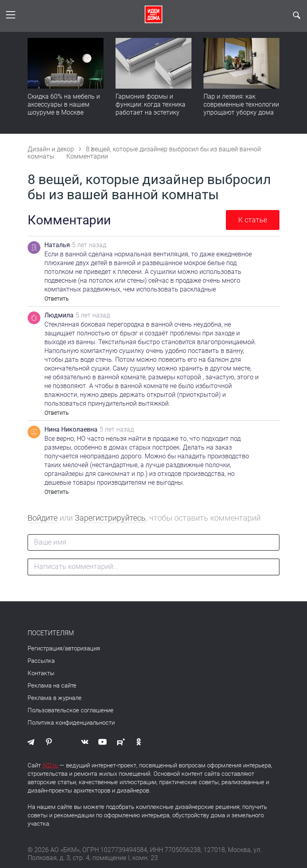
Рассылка (41, 661)
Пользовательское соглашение (71, 710)
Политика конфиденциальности (71, 723)
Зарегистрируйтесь (110, 518)
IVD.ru (50, 765)
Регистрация (45, 648)
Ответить (57, 299)
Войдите (43, 518)
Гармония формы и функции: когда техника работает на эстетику (151, 104)
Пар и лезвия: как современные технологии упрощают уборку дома (241, 104)
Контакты (41, 673)
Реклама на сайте (52, 686)
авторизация (82, 648)
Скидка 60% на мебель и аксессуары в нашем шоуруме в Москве (64, 104)
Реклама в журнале (55, 698)
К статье (253, 220)
